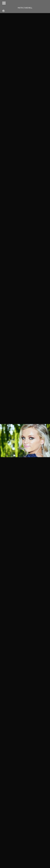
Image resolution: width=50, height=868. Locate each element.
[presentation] (3, 434)
